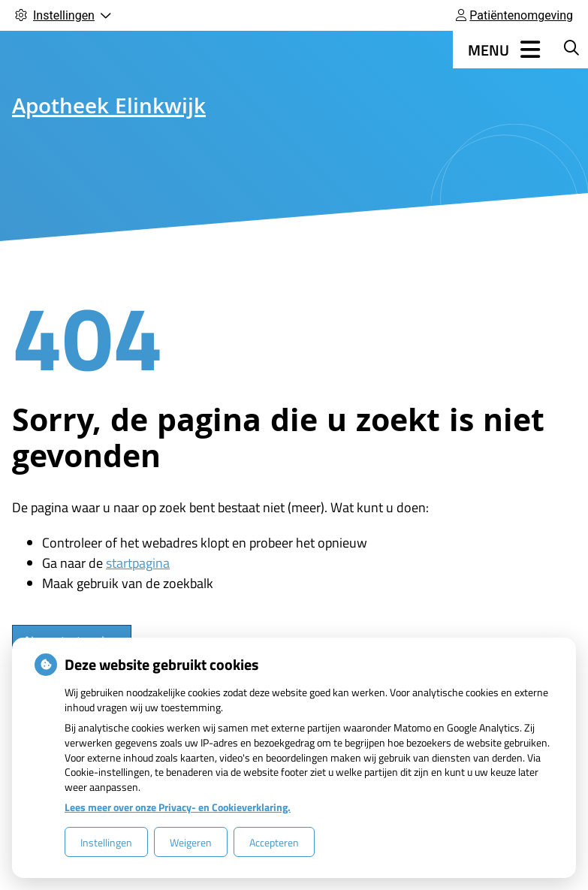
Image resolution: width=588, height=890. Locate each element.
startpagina (138, 563)
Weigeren (191, 842)
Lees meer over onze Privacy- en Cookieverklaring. (178, 807)
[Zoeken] (571, 47)
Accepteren (274, 842)
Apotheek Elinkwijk (109, 109)
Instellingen (106, 842)
